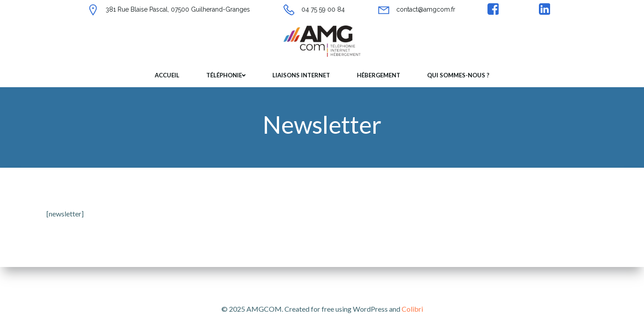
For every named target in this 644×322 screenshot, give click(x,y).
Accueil (167, 75)
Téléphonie (226, 75)
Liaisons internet (301, 75)
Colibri (412, 309)
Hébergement (379, 75)
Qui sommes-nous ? (458, 75)
